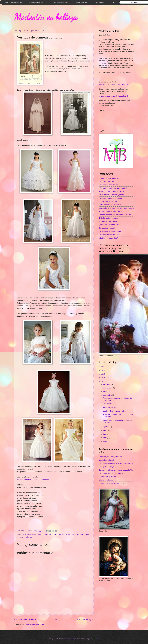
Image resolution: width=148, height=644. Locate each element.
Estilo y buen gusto (82, 2)
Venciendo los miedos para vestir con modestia (116, 208)
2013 (103, 381)
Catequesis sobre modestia (109, 178)
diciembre (107, 384)
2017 (103, 367)
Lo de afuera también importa (110, 231)
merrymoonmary (70, 639)
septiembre (108, 395)
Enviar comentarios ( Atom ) (35, 625)
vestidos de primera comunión (64, 534)
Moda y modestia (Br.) (107, 467)
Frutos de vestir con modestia (110, 205)
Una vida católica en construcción (111, 483)
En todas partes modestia (108, 218)
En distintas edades (35, 2)
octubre (106, 392)
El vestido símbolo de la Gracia (110, 211)
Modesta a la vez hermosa (109, 221)
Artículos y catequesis (13, 2)
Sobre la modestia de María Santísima (113, 192)
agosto (106, 427)
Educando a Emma (106, 480)
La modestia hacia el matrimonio (111, 198)
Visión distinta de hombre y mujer (111, 195)
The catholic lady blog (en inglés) (111, 473)
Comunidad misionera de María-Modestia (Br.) (116, 470)
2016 (103, 370)
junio (105, 434)
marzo (106, 441)
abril (105, 438)
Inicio (57, 619)
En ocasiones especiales (59, 2)
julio (105, 430)
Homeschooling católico (108, 477)
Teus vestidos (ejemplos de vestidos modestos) (116, 463)
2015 (103, 374)
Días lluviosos (108, 404)
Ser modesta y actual (107, 228)
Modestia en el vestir (107, 460)
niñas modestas (31, 534)
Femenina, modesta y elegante (110, 457)
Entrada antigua (85, 619)
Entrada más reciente (25, 619)
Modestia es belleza (46, 17)
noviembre (108, 388)
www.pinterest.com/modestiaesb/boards (114, 96)
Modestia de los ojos (106, 182)
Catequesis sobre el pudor (109, 185)
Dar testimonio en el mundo (109, 235)
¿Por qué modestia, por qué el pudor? (113, 188)
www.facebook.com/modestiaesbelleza (113, 84)
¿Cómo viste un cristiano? (109, 201)
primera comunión (45, 534)
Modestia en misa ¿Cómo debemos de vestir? (116, 215)
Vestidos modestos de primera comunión (33, 480)
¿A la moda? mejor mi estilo (109, 225)
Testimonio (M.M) (109, 407)
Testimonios (100, 2)
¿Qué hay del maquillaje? (108, 238)
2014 (103, 378)
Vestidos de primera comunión (114, 411)
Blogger (96, 639)
